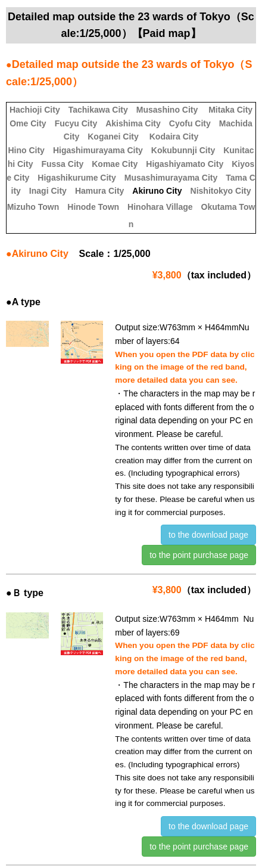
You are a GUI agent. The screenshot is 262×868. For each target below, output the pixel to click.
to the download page (208, 535)
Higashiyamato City (185, 164)
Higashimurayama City (98, 150)
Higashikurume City (77, 178)
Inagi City (48, 191)
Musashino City (167, 110)
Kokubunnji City (183, 150)
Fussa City (62, 164)
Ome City (28, 123)
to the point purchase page (199, 555)
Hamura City (99, 191)
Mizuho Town (33, 207)
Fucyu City (76, 123)
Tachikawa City (98, 110)
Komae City (115, 164)
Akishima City (133, 123)
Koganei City (113, 137)
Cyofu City (190, 123)
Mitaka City (230, 110)
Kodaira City (174, 137)
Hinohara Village (160, 207)
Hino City (26, 150)
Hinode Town (93, 207)
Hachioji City (35, 110)
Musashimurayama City (171, 178)
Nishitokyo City (221, 191)
